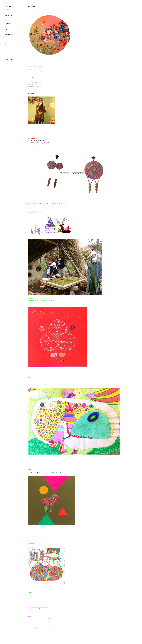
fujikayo (8, 6)
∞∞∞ (7, 37)
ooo (6, 29)
